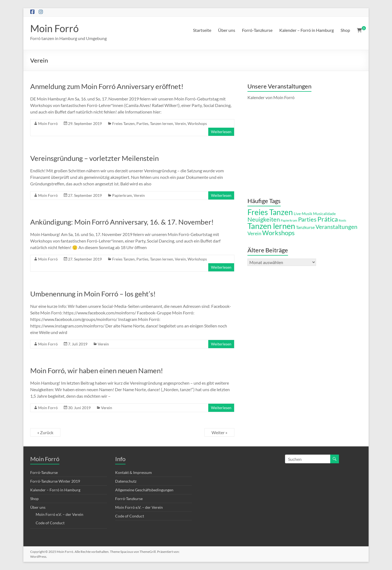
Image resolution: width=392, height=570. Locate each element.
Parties (142, 123)
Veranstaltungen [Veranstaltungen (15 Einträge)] (336, 227)
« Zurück (45, 432)
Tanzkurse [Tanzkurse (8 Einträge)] (305, 227)
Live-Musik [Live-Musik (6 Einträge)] (303, 214)
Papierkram (122, 195)
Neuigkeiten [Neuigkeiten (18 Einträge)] (264, 219)
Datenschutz (126, 481)
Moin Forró (54, 28)
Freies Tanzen (123, 123)
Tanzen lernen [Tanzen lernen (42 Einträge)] (271, 226)
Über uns (227, 30)
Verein (180, 123)
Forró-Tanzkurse (257, 30)
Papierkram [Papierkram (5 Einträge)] (289, 220)
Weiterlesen (221, 132)
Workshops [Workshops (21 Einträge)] (278, 233)
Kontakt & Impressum (134, 472)
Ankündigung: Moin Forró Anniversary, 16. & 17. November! (122, 222)
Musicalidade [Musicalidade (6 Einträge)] (324, 214)
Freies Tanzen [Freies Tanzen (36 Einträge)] (270, 212)
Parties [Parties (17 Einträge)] (307, 219)
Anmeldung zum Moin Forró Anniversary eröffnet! (107, 86)
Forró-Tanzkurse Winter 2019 (55, 481)
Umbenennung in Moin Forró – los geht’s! (93, 294)
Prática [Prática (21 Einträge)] (328, 219)
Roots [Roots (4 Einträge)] (342, 220)
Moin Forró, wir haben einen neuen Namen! (97, 370)
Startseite (202, 30)
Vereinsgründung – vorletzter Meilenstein (94, 158)
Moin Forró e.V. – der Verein (59, 514)
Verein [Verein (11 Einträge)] (254, 233)
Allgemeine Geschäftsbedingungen (144, 490)
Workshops (197, 123)
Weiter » (219, 432)
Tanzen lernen (162, 123)
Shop (345, 30)
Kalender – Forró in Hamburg (307, 30)
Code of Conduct (50, 523)
